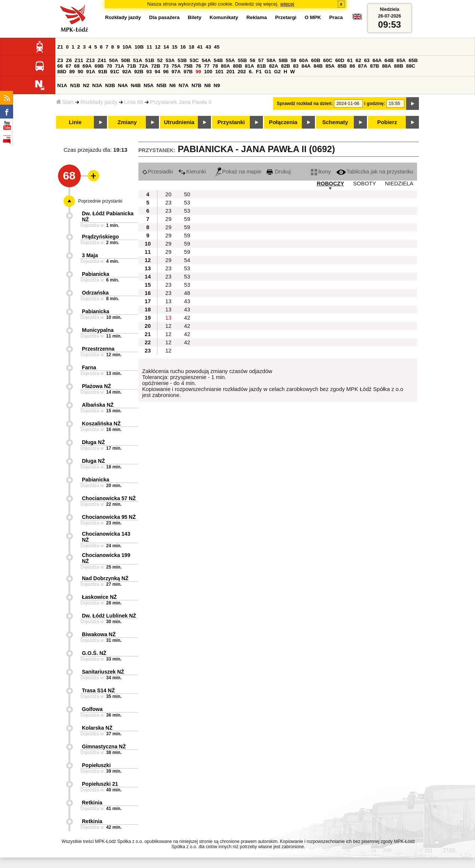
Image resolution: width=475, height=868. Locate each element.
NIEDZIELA (399, 184)
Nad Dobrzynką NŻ (105, 578)
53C (194, 60)
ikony (321, 172)
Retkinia (92, 803)
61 (350, 60)
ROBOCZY (330, 184)
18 (191, 47)
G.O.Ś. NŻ (94, 653)
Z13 (90, 60)
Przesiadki (158, 172)
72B (156, 66)
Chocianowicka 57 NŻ (109, 498)
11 (149, 47)
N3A (97, 85)
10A (127, 47)
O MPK (313, 17)
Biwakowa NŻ (99, 634)
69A (87, 66)
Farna (89, 367)
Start (65, 102)
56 (253, 60)
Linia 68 (134, 102)
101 (219, 72)
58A (271, 60)
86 (353, 66)
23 (168, 203)
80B (237, 66)
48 (187, 293)
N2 (86, 85)
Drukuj (279, 172)
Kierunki (192, 172)
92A (127, 72)
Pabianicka (96, 274)
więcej (287, 4)
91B (102, 72)
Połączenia (283, 122)
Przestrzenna (98, 349)
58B (283, 60)
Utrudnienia (179, 122)
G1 (268, 72)
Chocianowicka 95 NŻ (109, 517)
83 (296, 66)
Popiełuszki (96, 765)
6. (251, 72)
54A (206, 60)
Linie (75, 122)
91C (115, 72)
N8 (207, 85)
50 (187, 194)
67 (69, 66)
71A (119, 66)
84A (306, 66)
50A (114, 60)
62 (358, 60)
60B (316, 60)
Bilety (194, 17)
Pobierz (387, 122)
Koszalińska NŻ (101, 424)
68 (77, 66)
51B (150, 60)
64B (389, 60)
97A (176, 72)
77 (207, 66)
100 (208, 72)
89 (72, 72)
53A (170, 60)
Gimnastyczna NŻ (104, 747)
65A (401, 60)
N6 (173, 85)
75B (188, 66)
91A (91, 72)
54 (187, 260)
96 (166, 72)
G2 (278, 72)
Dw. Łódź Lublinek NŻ (109, 616)
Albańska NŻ (98, 405)
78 (215, 66)
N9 (217, 85)
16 (183, 47)
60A (304, 60)
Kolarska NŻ (97, 728)
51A (138, 60)
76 (198, 66)
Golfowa (92, 709)
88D (62, 72)
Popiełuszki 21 (100, 784)
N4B (136, 85)
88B (399, 66)
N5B (161, 85)
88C (411, 66)
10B (139, 47)
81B (261, 66)
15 (174, 47)
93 (149, 72)
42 (187, 318)
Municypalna (98, 330)
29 (168, 219)
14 (166, 47)
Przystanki (231, 122)
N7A (184, 85)
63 (367, 60)
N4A (123, 85)
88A (386, 66)
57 (261, 60)
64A (377, 60)
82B (285, 66)
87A (362, 66)
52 (160, 60)
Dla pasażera (165, 17)
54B (218, 60)
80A (226, 66)
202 (242, 72)
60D (340, 60)
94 (158, 72)
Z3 (60, 60)
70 (109, 66)
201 (230, 72)
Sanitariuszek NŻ (103, 672)
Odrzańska (95, 293)
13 (168, 301)
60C (328, 60)
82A (273, 66)
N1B (75, 85)
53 (187, 203)
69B (99, 66)
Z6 (69, 60)
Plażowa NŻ (96, 386)
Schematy (335, 122)
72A (144, 66)
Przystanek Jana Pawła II (181, 102)
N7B (197, 85)
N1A (62, 85)
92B (139, 72)
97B (188, 72)
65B (413, 60)
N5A (149, 85)
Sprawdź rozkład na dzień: (305, 104)
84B (318, 66)
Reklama (257, 17)
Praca (336, 17)
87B (374, 66)
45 (217, 47)
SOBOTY (364, 184)
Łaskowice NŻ (99, 597)
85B (342, 66)
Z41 (102, 60)
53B (182, 60)
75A (176, 66)
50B (126, 60)
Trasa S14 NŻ (98, 690)
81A (249, 66)
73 (166, 66)
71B (132, 66)
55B (242, 60)
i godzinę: (375, 104)
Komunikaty (224, 17)
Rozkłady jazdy (99, 102)
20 (168, 194)
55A (230, 60)
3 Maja (90, 255)
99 (198, 72)
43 (209, 47)
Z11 (79, 60)
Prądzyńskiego (100, 237)
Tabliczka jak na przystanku (375, 172)
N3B (110, 85)
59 (293, 60)
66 (60, 66)
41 (200, 47)
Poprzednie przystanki (100, 201)
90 (81, 72)
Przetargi (286, 17)
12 (158, 47)
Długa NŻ (93, 442)
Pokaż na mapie (238, 172)
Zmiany (127, 122)
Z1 (60, 47)
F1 (259, 72)
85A (330, 66)
